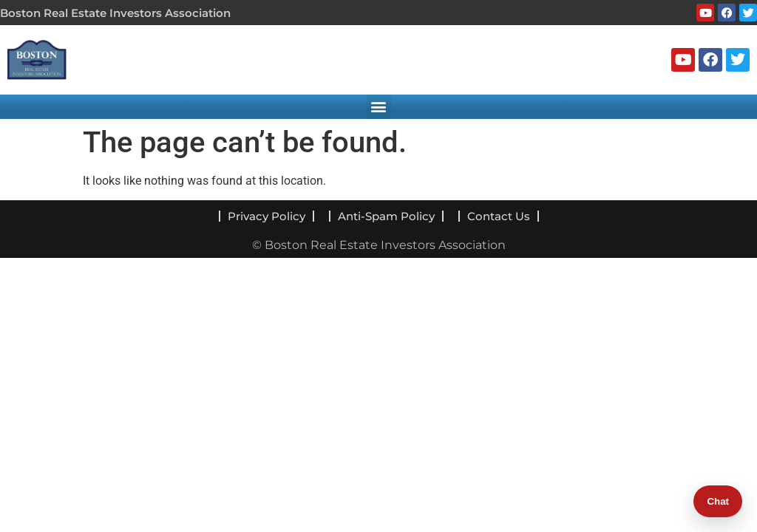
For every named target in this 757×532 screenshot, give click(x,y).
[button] (379, 107)
